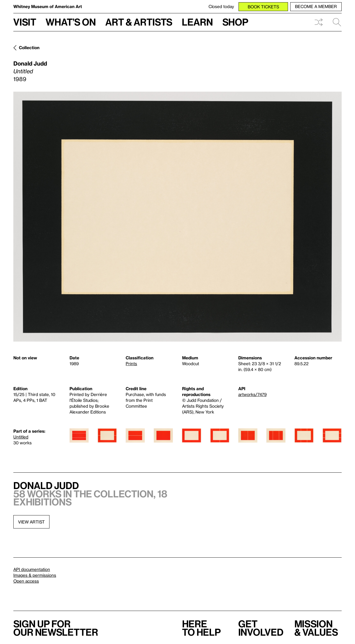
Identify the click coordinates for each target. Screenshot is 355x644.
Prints (131, 364)
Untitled (21, 437)
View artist (31, 522)
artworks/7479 (252, 394)
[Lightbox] (177, 217)
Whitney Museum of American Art (48, 6)
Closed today (221, 6)
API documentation (32, 569)
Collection (29, 47)
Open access (26, 581)
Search (337, 22)
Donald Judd (30, 63)
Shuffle (319, 22)
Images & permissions (35, 575)
